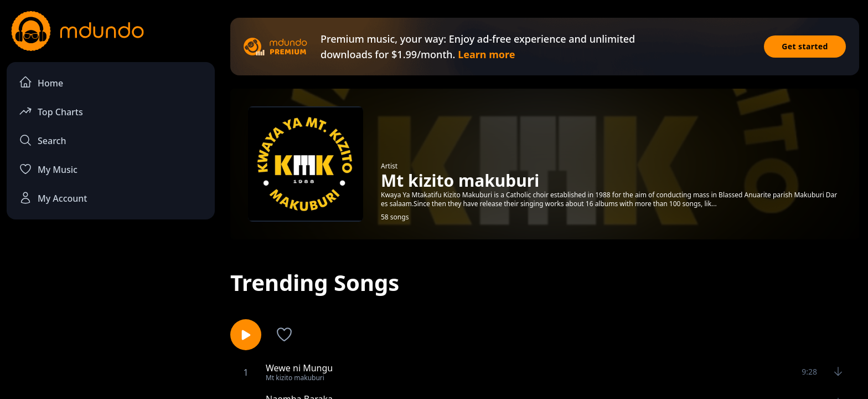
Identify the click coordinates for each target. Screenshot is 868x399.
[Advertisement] (111, 319)
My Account (53, 198)
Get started (805, 46)
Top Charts (51, 111)
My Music (48, 169)
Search (42, 140)
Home (41, 82)
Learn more (486, 54)
